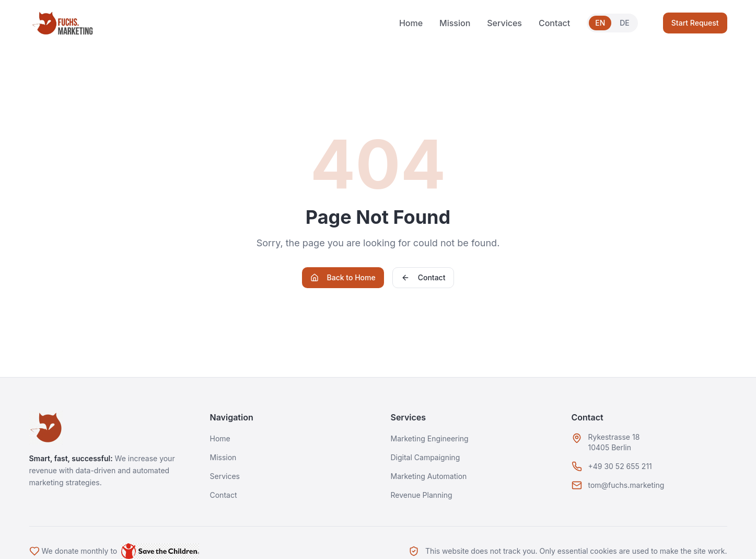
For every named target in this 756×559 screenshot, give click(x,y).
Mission (455, 23)
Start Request (695, 23)
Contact (554, 23)
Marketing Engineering (430, 438)
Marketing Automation (429, 476)
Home (411, 23)
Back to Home (343, 277)
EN (600, 23)
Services (504, 23)
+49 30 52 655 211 (620, 466)
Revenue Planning (422, 495)
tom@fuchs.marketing (626, 485)
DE (625, 23)
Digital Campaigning (426, 457)
